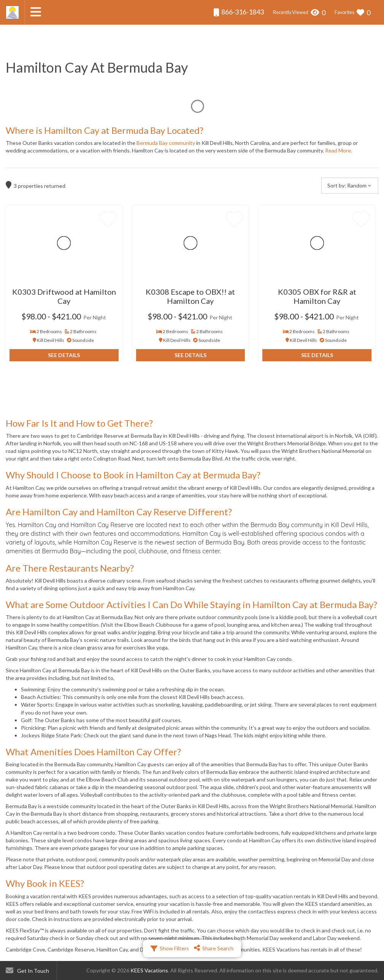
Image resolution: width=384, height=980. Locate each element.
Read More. (339, 150)
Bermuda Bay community (166, 143)
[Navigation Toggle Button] (36, 12)
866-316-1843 (239, 12)
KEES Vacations (149, 970)
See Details (64, 355)
